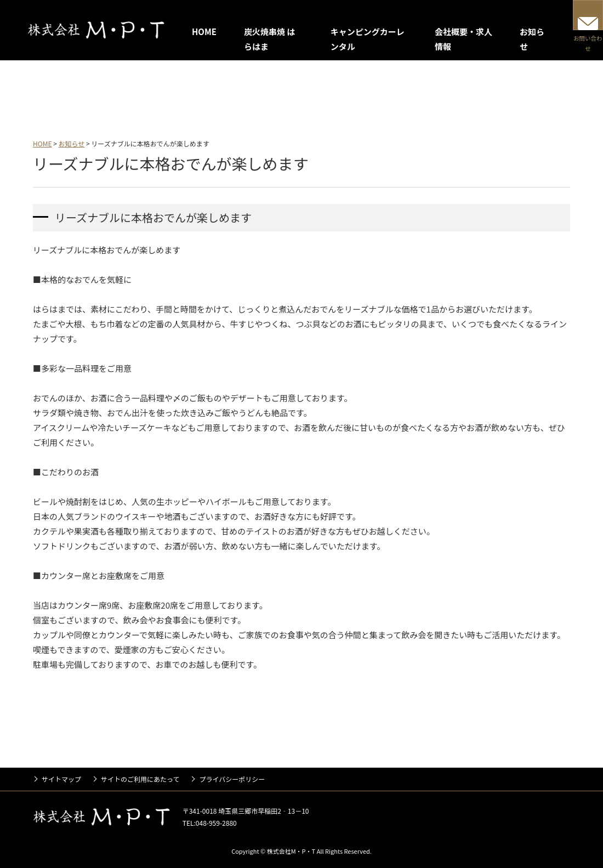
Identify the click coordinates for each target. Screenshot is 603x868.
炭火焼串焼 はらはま (90, 92)
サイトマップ (61, 779)
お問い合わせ (573, 39)
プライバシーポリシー (232, 779)
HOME (204, 32)
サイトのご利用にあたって (140, 779)
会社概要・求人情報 (318, 92)
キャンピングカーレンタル (204, 92)
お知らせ (399, 92)
